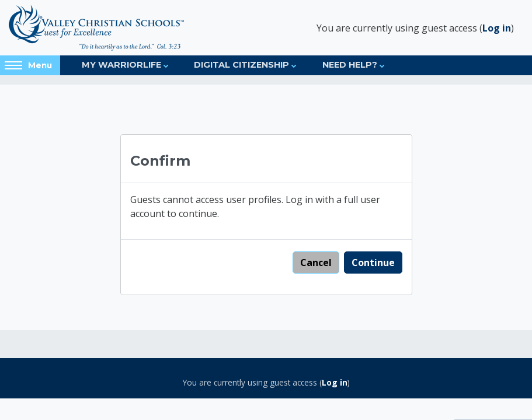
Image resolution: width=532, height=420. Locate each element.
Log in (497, 28)
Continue (373, 262)
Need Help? (350, 65)
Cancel (316, 262)
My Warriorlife (121, 65)
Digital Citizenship (241, 65)
